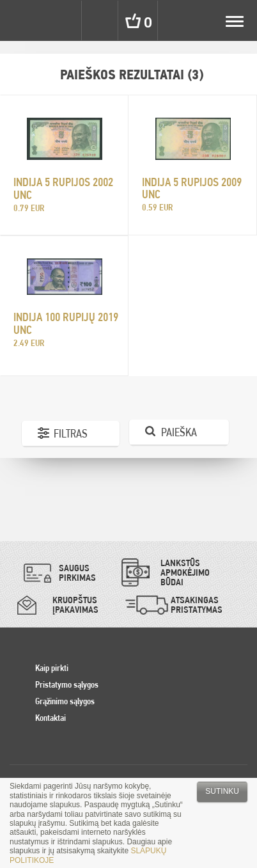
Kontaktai (51, 718)
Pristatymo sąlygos (67, 684)
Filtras (71, 433)
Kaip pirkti (52, 668)
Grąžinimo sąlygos (65, 701)
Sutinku (222, 791)
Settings (63, 20)
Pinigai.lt (20, 20)
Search (101, 20)
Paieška (179, 432)
